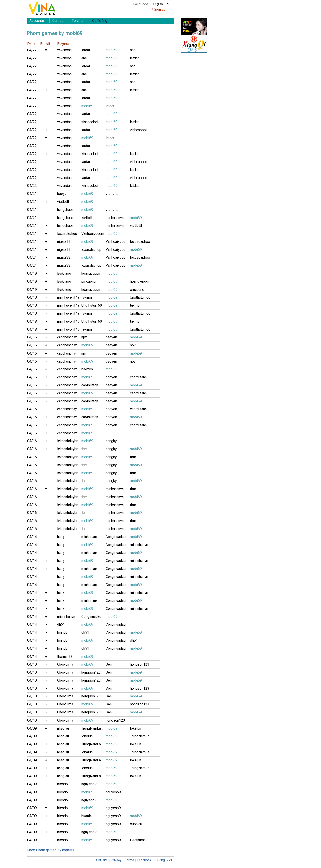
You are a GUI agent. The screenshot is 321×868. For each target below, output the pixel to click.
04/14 (32, 537)
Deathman (138, 840)
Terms (129, 860)
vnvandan (64, 50)
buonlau (87, 816)
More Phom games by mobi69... (51, 850)
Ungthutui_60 (140, 297)
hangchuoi (65, 210)
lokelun (136, 728)
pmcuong (88, 281)
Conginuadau (116, 537)
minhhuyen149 (68, 297)
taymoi (87, 297)
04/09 (32, 728)
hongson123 (140, 664)
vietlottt (112, 194)
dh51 (61, 624)
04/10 (32, 664)
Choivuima (65, 664)
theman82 (65, 657)
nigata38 (64, 242)
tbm (84, 449)
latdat (86, 50)
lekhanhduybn (68, 441)
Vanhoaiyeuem (93, 234)
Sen (109, 664)
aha (133, 50)
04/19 (32, 273)
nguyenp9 (89, 784)
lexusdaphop (67, 234)
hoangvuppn (91, 273)
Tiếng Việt (164, 860)
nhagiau (63, 728)
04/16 (32, 337)
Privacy (116, 860)
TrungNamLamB (94, 728)
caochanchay (67, 337)
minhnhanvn (115, 218)
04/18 (32, 297)
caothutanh (138, 377)
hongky (111, 441)
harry (61, 537)
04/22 (32, 50)
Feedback (144, 860)
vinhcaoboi (90, 122)
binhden (63, 632)
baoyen (63, 194)
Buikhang (64, 273)
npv (84, 337)
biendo (62, 784)
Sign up (160, 9)
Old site (102, 860)
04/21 (32, 194)
